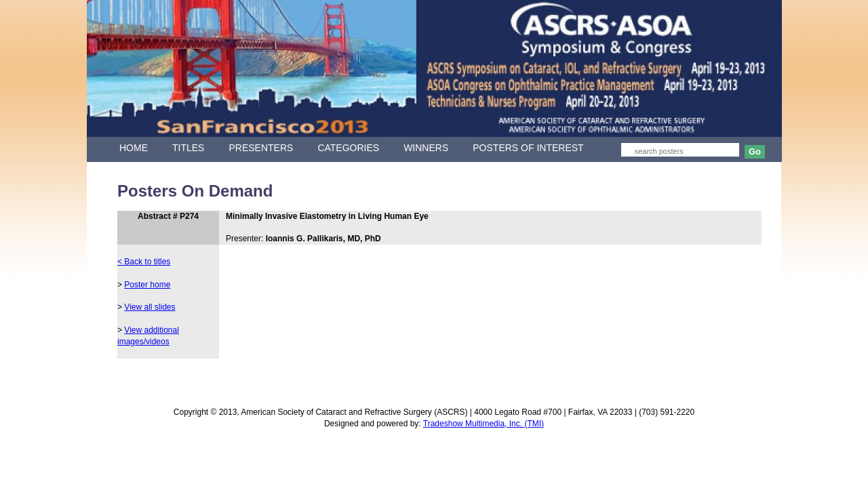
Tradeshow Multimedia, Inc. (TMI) (484, 424)
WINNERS (426, 148)
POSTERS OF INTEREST (528, 148)
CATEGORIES (348, 148)
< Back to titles (144, 262)
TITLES (188, 148)
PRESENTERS (261, 148)
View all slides (150, 307)
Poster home (147, 285)
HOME (134, 148)
